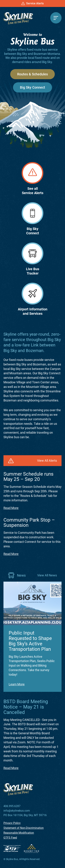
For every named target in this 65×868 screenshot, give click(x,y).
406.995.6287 (12, 806)
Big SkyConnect (32, 219)
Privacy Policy (12, 823)
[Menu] (56, 18)
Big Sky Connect (32, 87)
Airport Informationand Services (33, 299)
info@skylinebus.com (17, 811)
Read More (11, 508)
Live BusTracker (32, 259)
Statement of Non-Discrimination (24, 828)
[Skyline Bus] (18, 18)
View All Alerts (47, 461)
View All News (47, 575)
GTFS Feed (10, 838)
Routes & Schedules (32, 74)
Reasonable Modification (19, 833)
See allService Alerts (32, 179)
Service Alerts (32, 3)
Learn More (17, 684)
